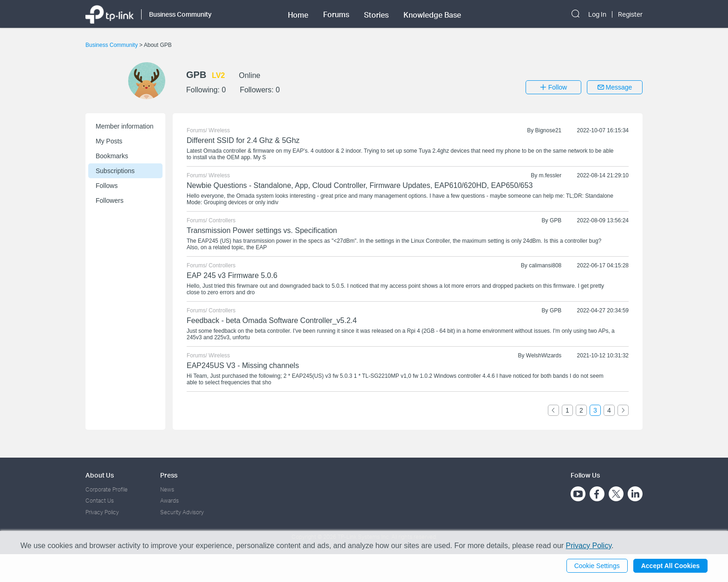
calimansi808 (545, 265)
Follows (107, 186)
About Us (100, 475)
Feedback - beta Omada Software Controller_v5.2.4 (272, 320)
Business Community (112, 45)
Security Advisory (182, 512)
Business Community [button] (180, 14)
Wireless (219, 130)
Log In (597, 14)
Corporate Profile (107, 489)
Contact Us (100, 501)
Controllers (222, 220)
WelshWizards (544, 356)
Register (630, 14)
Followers (110, 200)
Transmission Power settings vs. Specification (262, 230)
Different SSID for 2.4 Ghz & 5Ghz (243, 140)
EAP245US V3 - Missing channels (243, 365)
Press (169, 475)
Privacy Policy (102, 512)
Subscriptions (115, 171)
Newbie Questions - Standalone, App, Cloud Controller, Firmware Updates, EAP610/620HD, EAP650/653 (360, 185)
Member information (125, 126)
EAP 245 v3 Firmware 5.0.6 (232, 275)
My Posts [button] (109, 141)
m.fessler (550, 175)
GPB (556, 220)
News (167, 489)
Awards (169, 501)
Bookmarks (112, 156)
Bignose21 (549, 130)
